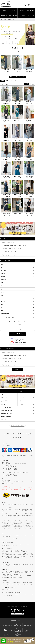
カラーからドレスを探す (7, 414)
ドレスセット (4, 271)
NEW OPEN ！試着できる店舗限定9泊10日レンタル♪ (13, 246)
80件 (11, 81)
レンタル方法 (22, 16)
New (2, 264)
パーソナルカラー (5, 314)
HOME (4, 11)
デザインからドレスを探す (7, 411)
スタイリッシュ (16, 20)
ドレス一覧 (13, 11)
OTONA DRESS (4, 20)
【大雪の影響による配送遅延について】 (10, 255)
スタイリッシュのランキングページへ (17, 77)
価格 (2, 289)
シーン (3, 292)
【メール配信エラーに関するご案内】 (10, 252)
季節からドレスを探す (6, 417)
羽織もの (3, 277)
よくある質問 (31, 16)
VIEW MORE (18, 370)
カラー (3, 283)
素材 (2, 304)
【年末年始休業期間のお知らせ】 (9, 242)
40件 (7, 81)
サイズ (3, 286)
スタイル (3, 301)
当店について (4, 398)
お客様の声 (21, 404)
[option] (6, 64)
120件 (15, 81)
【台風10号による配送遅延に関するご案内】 (11, 249)
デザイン (3, 274)
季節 (2, 295)
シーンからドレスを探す (7, 407)
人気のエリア (4, 420)
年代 (2, 298)
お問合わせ (21, 401)
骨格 (2, 311)
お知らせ (3, 404)
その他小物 (4, 280)
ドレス (3, 268)
